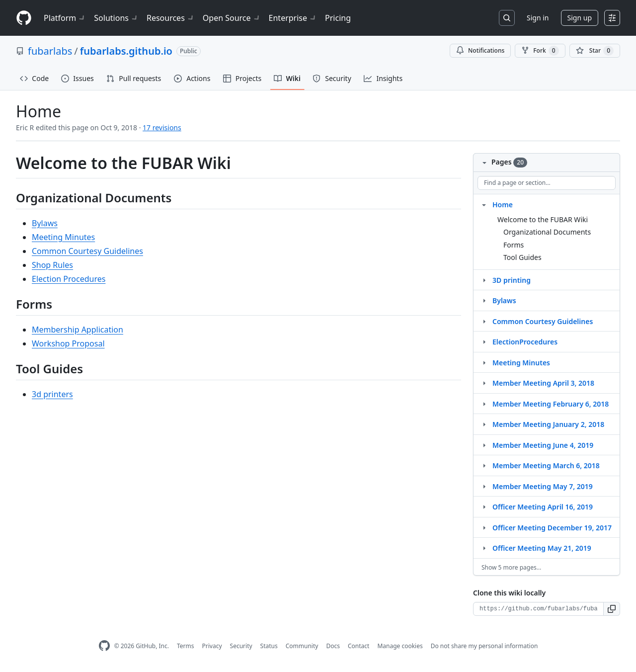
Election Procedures (69, 279)
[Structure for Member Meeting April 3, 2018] (484, 383)
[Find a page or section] (547, 183)
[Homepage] (24, 18)
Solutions (116, 18)
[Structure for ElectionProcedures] (484, 341)
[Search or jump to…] (507, 18)
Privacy (212, 646)
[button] (612, 609)
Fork (540, 51)
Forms (514, 245)
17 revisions (162, 127)
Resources (171, 18)
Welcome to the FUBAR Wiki (543, 219)
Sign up (580, 18)
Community (302, 646)
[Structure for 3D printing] (484, 280)
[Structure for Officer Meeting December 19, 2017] (484, 527)
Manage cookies (400, 646)
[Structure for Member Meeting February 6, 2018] (484, 404)
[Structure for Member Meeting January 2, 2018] (484, 424)
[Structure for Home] (484, 204)
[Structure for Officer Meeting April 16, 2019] (484, 506)
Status (269, 646)
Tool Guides (522, 257)
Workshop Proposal (68, 343)
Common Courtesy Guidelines (87, 251)
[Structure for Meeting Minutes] (484, 362)
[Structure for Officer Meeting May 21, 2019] (484, 548)
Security (241, 646)
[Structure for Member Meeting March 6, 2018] (484, 465)
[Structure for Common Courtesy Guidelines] (484, 321)
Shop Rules (52, 265)
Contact (358, 646)
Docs (333, 646)
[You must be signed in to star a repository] (595, 51)
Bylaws (45, 223)
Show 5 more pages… (511, 567)
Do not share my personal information (484, 646)
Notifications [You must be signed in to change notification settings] (480, 50)
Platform (65, 18)
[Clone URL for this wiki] (538, 609)
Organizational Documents (547, 232)
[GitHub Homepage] (104, 646)
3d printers (52, 394)
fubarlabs (50, 51)
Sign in (538, 18)
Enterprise (293, 18)
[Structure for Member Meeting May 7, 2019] (484, 486)
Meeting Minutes (63, 237)
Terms (186, 646)
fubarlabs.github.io (126, 51)
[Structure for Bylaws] (484, 300)
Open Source (232, 18)
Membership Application (78, 330)
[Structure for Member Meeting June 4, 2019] (484, 445)
